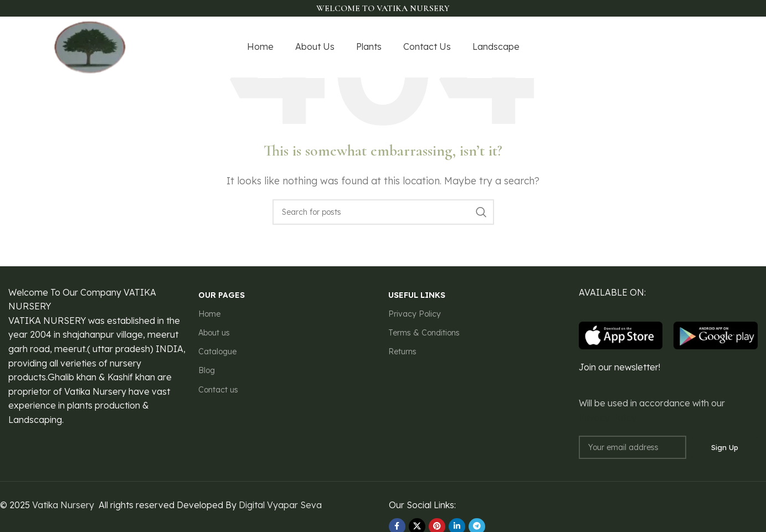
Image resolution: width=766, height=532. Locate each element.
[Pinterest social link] (706, 47)
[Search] (383, 212)
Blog (207, 370)
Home (209, 314)
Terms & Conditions (424, 333)
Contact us (218, 390)
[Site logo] (90, 46)
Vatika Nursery (63, 505)
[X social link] (663, 47)
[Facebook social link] (650, 47)
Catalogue (217, 352)
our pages (222, 295)
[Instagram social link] (677, 47)
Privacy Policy (415, 314)
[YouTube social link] (691, 47)
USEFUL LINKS (417, 295)
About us (214, 333)
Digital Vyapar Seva (280, 505)
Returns (402, 352)
